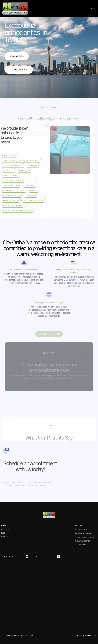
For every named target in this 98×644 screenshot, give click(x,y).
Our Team (5, 530)
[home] (15, 8)
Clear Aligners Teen (83, 541)
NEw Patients (17, 56)
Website (81, 636)
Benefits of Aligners (83, 534)
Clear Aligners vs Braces (85, 537)
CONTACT (5, 536)
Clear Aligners (81, 545)
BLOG (3, 533)
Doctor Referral (19, 70)
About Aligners (81, 530)
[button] (94, 9)
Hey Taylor (92, 636)
